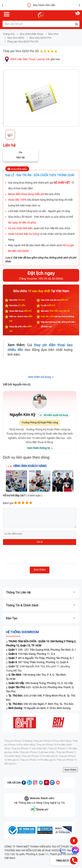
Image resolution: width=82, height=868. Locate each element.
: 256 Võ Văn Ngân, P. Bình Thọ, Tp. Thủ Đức (41, 704)
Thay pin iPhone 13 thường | (19, 741)
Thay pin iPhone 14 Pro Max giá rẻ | (38, 760)
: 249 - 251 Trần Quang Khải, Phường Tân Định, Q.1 (42, 650)
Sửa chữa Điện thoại (31, 34)
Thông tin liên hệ (41, 592)
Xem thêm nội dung (40, 377)
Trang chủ (9, 34)
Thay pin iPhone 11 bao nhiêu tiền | (30, 748)
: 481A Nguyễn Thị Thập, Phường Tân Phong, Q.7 (41, 658)
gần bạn (35, 59)
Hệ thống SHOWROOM (22, 632)
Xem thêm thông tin (39, 448)
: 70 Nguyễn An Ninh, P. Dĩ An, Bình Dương (39, 708)
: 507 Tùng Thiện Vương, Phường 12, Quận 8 (38, 662)
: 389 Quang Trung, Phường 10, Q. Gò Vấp (41, 683)
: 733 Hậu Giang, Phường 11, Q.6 (32, 654)
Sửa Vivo (53, 34)
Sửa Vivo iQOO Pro (40, 38)
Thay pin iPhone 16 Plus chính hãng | (53, 741)
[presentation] (32, 554)
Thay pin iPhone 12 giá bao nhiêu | (38, 752)
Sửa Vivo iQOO (16, 38)
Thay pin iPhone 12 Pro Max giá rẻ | (40, 756)
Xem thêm (70, 770)
